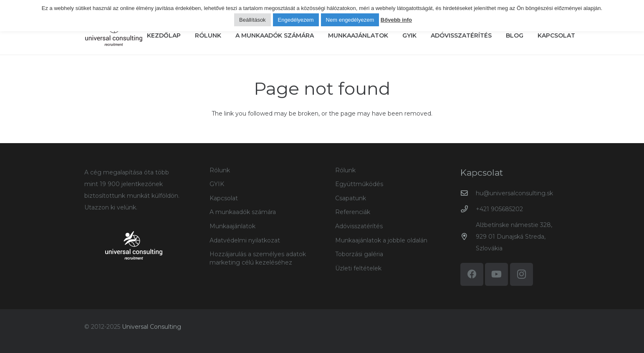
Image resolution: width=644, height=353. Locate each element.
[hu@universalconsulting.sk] (468, 193)
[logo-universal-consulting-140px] (114, 32)
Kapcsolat (224, 198)
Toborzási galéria (359, 254)
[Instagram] (522, 274)
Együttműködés (359, 184)
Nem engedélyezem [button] (350, 20)
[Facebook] (472, 274)
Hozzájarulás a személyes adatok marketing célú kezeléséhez (258, 258)
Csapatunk (351, 198)
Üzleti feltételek (358, 268)
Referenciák (353, 212)
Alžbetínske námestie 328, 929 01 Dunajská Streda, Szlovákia (514, 237)
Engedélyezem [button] (296, 20)
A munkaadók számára (243, 212)
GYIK (217, 184)
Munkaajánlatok (232, 226)
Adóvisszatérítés (359, 226)
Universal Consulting (152, 327)
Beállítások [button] (253, 20)
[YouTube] (496, 274)
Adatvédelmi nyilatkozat (245, 240)
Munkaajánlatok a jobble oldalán (381, 240)
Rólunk (220, 170)
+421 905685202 (499, 209)
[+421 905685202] (468, 209)
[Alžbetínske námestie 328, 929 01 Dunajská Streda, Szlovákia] (468, 237)
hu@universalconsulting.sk (514, 193)
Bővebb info (396, 20)
